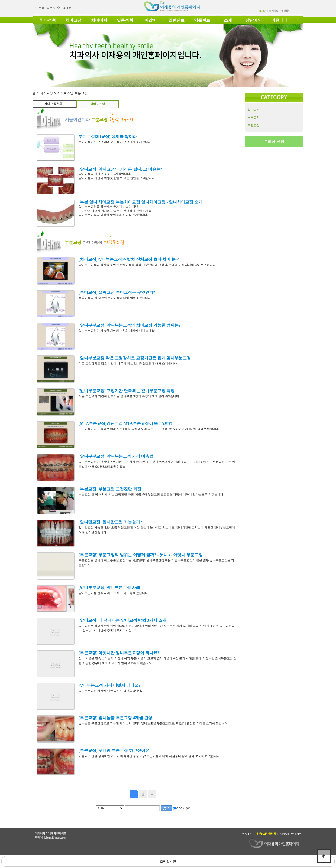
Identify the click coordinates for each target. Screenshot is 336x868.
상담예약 (254, 20)
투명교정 (253, 125)
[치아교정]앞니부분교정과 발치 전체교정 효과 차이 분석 (129, 259)
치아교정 (73, 20)
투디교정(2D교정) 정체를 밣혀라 (108, 136)
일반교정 (253, 110)
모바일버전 (168, 861)
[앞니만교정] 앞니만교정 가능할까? (110, 522)
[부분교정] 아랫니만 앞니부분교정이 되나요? (119, 653)
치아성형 (48, 20)
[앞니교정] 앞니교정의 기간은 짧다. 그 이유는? (120, 169)
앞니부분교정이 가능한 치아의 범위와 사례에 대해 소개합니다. (120, 331)
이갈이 (151, 20)
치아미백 (99, 20)
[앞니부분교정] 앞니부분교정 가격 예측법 (116, 456)
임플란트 (202, 20)
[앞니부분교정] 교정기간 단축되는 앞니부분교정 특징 (127, 391)
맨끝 (152, 794)
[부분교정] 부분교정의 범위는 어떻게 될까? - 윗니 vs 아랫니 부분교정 (141, 555)
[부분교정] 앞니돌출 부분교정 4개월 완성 (115, 718)
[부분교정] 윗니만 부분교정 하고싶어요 (114, 750)
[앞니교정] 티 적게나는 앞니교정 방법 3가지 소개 (122, 620)
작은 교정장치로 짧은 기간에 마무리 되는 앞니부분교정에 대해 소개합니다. (128, 363)
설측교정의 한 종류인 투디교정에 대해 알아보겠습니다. (115, 298)
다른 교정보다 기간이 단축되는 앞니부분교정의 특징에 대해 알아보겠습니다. (129, 396)
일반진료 (176, 20)
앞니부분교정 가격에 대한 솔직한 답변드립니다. (110, 691)
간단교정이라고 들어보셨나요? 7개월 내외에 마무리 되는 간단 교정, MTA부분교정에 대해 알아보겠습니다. (149, 429)
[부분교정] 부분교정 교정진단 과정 (110, 489)
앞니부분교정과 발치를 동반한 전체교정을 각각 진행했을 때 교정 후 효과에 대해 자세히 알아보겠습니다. (148, 265)
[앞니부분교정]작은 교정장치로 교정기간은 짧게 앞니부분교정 (135, 358)
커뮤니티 (279, 20)
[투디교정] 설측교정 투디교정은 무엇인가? (117, 292)
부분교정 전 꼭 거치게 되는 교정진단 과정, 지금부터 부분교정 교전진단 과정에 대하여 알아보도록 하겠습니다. (152, 494)
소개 (228, 20)
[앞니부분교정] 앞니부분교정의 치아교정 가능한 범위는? (130, 325)
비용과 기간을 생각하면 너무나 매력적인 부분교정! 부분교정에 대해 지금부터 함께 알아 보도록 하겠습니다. (149, 756)
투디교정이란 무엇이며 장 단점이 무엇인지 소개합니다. (115, 142)
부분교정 (253, 118)
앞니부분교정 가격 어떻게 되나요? (109, 685)
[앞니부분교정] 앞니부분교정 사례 (109, 588)
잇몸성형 (125, 20)
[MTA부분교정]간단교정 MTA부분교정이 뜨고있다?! (126, 423)
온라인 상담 (274, 142)
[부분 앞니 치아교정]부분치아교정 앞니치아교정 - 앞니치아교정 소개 (140, 202)
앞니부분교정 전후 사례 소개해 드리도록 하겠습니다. (114, 593)
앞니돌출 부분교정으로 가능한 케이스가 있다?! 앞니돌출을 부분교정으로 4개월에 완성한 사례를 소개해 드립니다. (154, 723)
